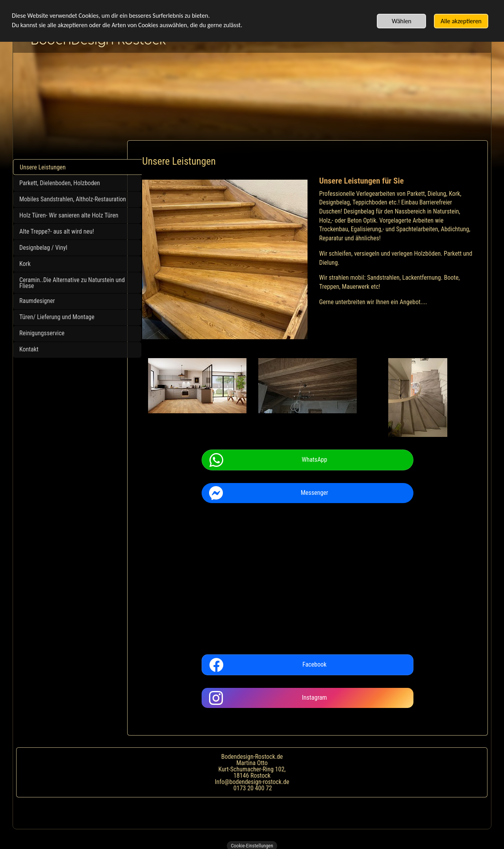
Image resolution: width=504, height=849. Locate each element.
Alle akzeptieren (461, 21)
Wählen (402, 21)
